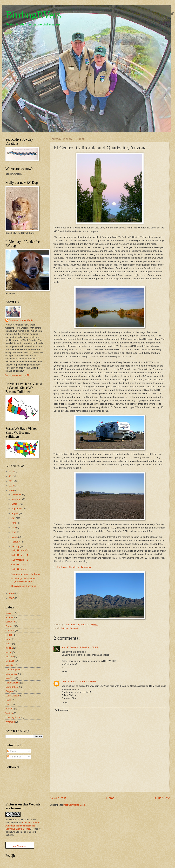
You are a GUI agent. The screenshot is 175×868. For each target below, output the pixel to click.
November (17, 499)
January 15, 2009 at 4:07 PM (84, 647)
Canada (9, 626)
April (14, 532)
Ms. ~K (65, 647)
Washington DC (13, 717)
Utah (8, 704)
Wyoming (10, 722)
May (14, 528)
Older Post (162, 798)
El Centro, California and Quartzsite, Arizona (23, 580)
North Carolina (13, 683)
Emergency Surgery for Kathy (25, 574)
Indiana (9, 648)
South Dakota (12, 696)
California (74, 628)
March (15, 537)
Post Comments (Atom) (75, 805)
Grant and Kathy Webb (21, 320)
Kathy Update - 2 (19, 564)
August (15, 513)
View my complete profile (18, 375)
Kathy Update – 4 (19, 555)
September (17, 509)
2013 (12, 472)
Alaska (9, 613)
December (17, 494)
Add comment (62, 710)
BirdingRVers (33, 15)
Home (110, 798)
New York (10, 678)
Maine (8, 652)
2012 (12, 476)
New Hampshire (13, 670)
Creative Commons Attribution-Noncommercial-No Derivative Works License (23, 826)
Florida (9, 635)
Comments (14, 757)
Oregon (9, 691)
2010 (12, 486)
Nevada (9, 665)
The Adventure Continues (23, 586)
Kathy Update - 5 (19, 550)
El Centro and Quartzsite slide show (72, 567)
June (14, 523)
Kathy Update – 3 (19, 560)
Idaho (8, 639)
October (16, 504)
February (16, 542)
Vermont (10, 709)
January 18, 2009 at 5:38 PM (82, 681)
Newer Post (58, 798)
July (14, 518)
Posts (11, 751)
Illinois (9, 644)
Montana (10, 661)
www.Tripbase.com (20, 846)
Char (64, 681)
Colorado (10, 630)
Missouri (10, 657)
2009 (12, 490)
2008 (12, 593)
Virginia (9, 713)
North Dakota (12, 687)
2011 (12, 481)
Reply (65, 672)
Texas (8, 700)
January (16, 546)
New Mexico (11, 674)
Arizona (65, 628)
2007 (12, 598)
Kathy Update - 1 (19, 569)
